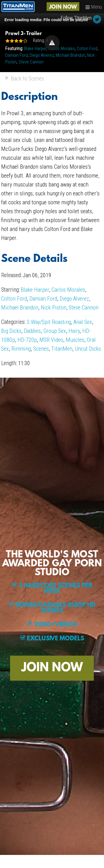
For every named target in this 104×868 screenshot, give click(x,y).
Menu (93, 7)
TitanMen (62, 349)
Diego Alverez (42, 55)
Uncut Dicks (88, 349)
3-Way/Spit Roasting (49, 322)
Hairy (74, 331)
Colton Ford (87, 49)
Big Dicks (11, 331)
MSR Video (51, 340)
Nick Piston (54, 308)
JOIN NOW (63, 7)
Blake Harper (35, 49)
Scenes (41, 349)
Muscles (75, 340)
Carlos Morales (62, 49)
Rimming (21, 349)
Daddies (32, 331)
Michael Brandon (70, 55)
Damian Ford (17, 55)
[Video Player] (52, 43)
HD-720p (27, 340)
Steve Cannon (31, 62)
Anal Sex (83, 322)
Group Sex (55, 331)
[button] (52, 43)
